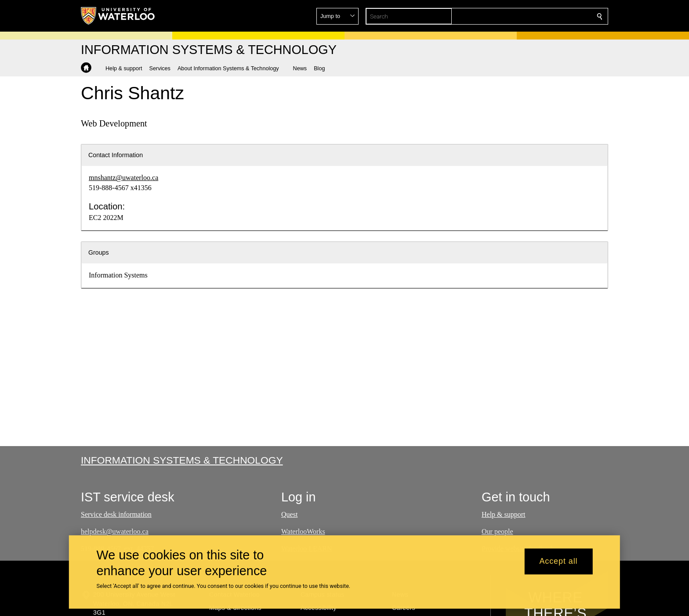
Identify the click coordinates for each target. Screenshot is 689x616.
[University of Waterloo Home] (118, 16)
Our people (497, 531)
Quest (289, 514)
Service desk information (116, 514)
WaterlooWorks (303, 531)
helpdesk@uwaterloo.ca (115, 531)
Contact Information (116, 155)
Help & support (504, 514)
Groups (99, 252)
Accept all (558, 562)
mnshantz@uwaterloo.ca (123, 178)
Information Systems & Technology (182, 460)
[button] (536, 16)
